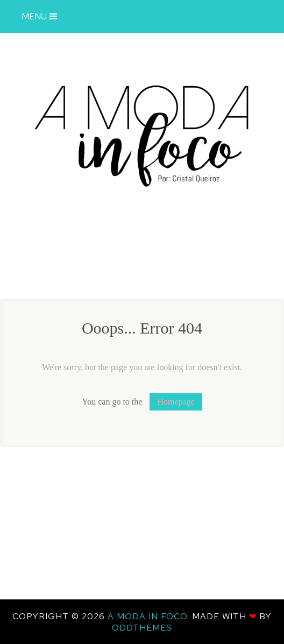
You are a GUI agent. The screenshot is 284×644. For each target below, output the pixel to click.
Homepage (176, 402)
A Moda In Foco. (150, 616)
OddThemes (142, 628)
